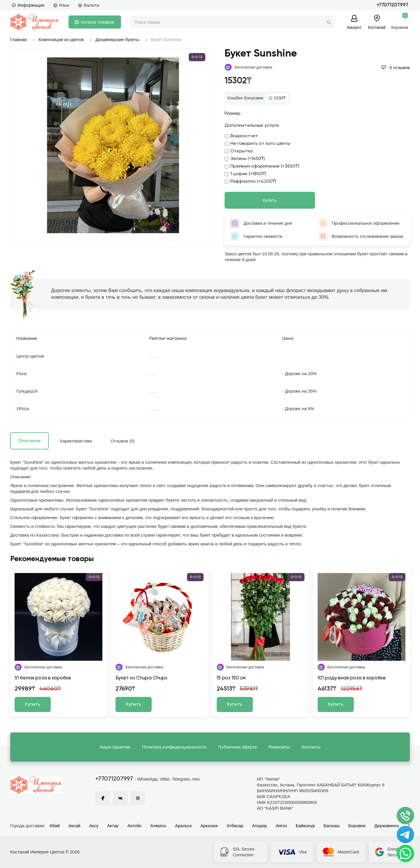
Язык (61, 5)
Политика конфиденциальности (174, 747)
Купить (270, 200)
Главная (19, 39)
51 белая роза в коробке (43, 678)
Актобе (135, 826)
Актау (113, 826)
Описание (29, 441)
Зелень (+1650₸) (245, 159)
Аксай (75, 826)
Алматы (158, 826)
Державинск (387, 826)
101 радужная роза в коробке (352, 678)
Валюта (89, 5)
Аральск (183, 826)
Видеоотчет (241, 136)
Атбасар (235, 826)
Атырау (259, 826)
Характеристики (76, 441)
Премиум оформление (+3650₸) (262, 166)
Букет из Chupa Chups (141, 678)
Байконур (305, 826)
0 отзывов (395, 67)
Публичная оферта (237, 747)
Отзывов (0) (123, 441)
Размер (233, 114)
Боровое (357, 826)
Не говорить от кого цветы (257, 144)
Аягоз (281, 826)
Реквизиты (279, 747)
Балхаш (332, 826)
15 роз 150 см (231, 678)
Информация (28, 5)
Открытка (239, 151)
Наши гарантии (115, 747)
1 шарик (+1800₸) (245, 174)
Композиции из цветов (61, 39)
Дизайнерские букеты (117, 39)
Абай (55, 826)
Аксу (94, 826)
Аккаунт (354, 27)
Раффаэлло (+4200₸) (250, 182)
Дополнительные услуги (252, 126)
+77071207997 (392, 5)
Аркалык (209, 826)
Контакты (311, 747)
